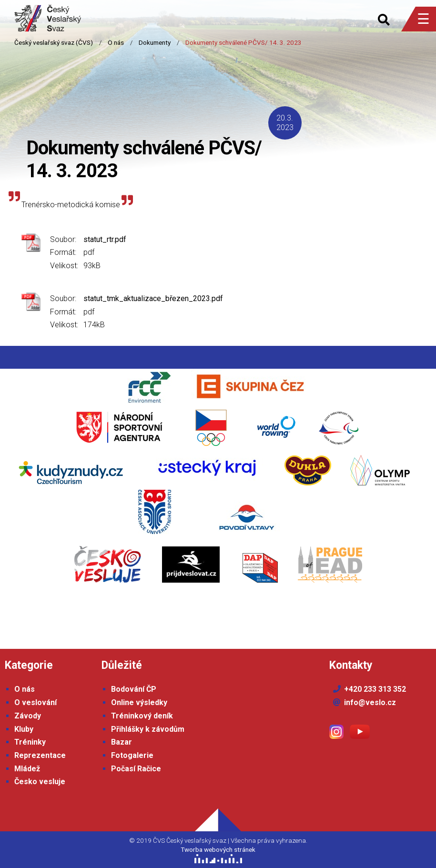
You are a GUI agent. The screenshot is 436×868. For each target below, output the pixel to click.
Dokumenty (155, 42)
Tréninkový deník (142, 716)
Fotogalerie (132, 755)
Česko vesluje (40, 782)
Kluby (24, 729)
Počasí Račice (136, 769)
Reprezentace (40, 755)
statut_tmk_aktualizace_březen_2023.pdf (153, 298)
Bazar (122, 742)
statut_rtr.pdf (105, 239)
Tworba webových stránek (218, 849)
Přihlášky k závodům (148, 729)
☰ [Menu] (423, 19)
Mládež (27, 769)
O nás (116, 42)
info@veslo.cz (370, 702)
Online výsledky (139, 702)
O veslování (35, 702)
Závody (28, 716)
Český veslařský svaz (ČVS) (54, 42)
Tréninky (30, 742)
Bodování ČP (134, 689)
